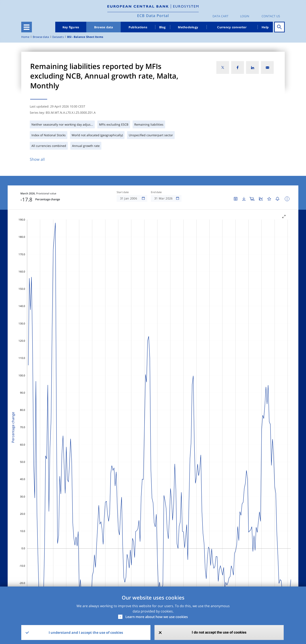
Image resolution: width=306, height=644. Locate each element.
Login (245, 16)
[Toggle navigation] (27, 27)
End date (156, 192)
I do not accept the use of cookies (219, 632)
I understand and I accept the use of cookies (86, 633)
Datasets (58, 37)
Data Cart (220, 16)
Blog (162, 27)
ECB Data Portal (153, 16)
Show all (37, 159)
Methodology (188, 27)
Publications (138, 27)
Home (25, 37)
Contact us (271, 16)
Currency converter (232, 27)
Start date (123, 192)
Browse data (104, 27)
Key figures (71, 27)
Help (265, 27)
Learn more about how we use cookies (157, 617)
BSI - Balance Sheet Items (85, 37)
